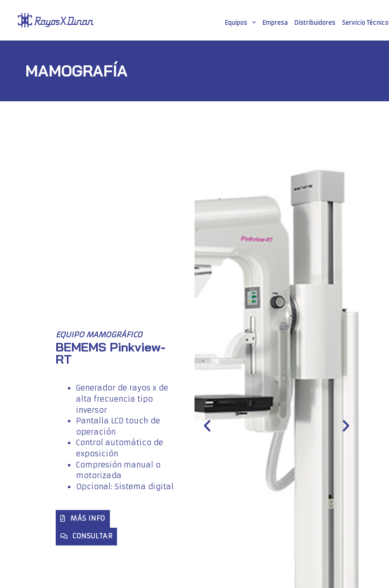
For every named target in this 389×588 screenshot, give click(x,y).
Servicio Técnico (365, 23)
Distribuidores (315, 23)
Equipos (240, 23)
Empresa (275, 23)
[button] (207, 426)
